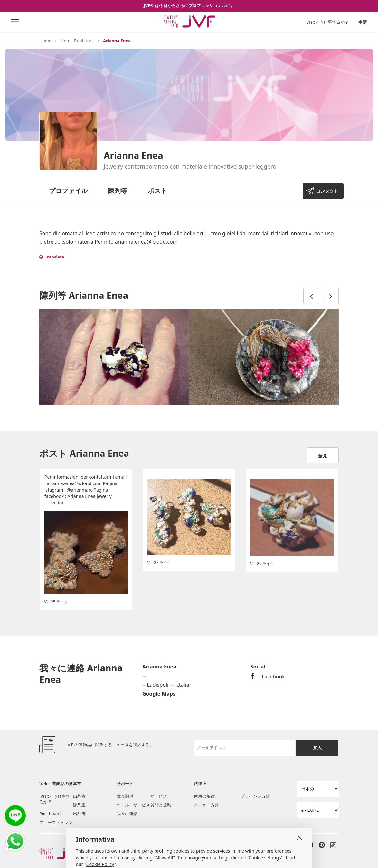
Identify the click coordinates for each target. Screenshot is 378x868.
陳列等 (118, 191)
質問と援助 (161, 805)
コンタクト (327, 191)
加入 (317, 748)
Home (45, 41)
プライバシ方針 (255, 796)
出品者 (79, 796)
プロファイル (68, 191)
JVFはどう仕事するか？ (327, 22)
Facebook (268, 677)
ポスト (157, 191)
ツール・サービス (133, 805)
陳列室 (79, 805)
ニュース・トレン (56, 822)
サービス (159, 796)
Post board (50, 814)
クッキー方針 (206, 805)
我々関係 (125, 796)
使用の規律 (204, 796)
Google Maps (159, 694)
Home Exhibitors (77, 41)
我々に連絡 (127, 814)
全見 (323, 456)
